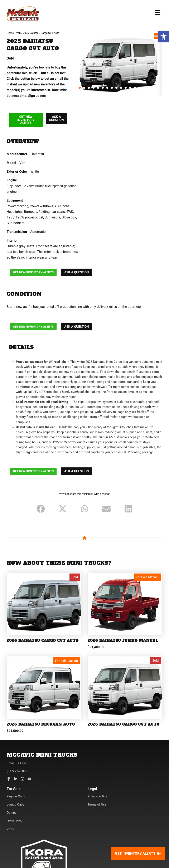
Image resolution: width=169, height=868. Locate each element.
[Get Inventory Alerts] (138, 853)
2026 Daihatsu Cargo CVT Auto (43, 641)
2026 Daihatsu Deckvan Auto (41, 724)
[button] (164, 37)
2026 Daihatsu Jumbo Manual (123, 641)
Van (18, 33)
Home (10, 33)
